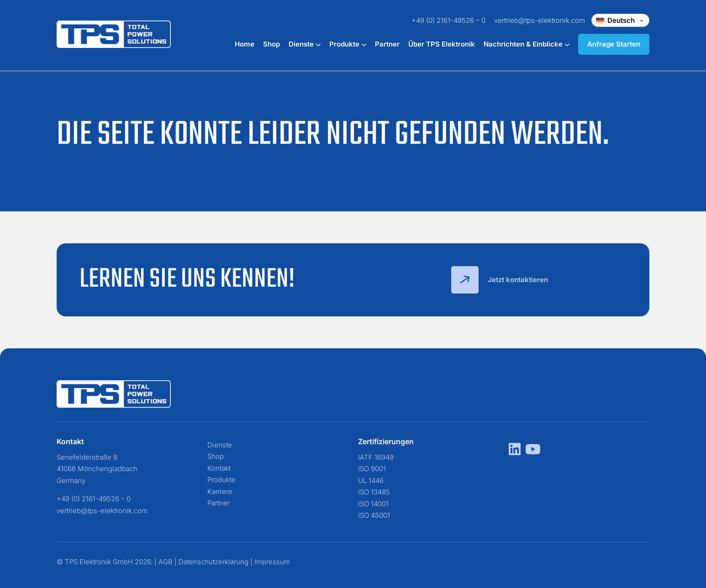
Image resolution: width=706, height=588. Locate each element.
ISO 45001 (374, 515)
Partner (387, 44)
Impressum (272, 562)
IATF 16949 (376, 457)
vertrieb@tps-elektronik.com (540, 20)
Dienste (305, 44)
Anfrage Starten (614, 44)
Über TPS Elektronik (442, 44)
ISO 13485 (374, 492)
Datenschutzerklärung (213, 562)
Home (245, 44)
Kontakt (219, 468)
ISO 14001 (373, 504)
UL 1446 (371, 480)
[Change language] (620, 20)
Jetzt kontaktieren (500, 280)
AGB (166, 562)
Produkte (348, 44)
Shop (271, 44)
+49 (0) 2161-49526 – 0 (448, 20)
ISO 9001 (372, 469)
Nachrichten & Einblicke (527, 44)
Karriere (220, 491)
